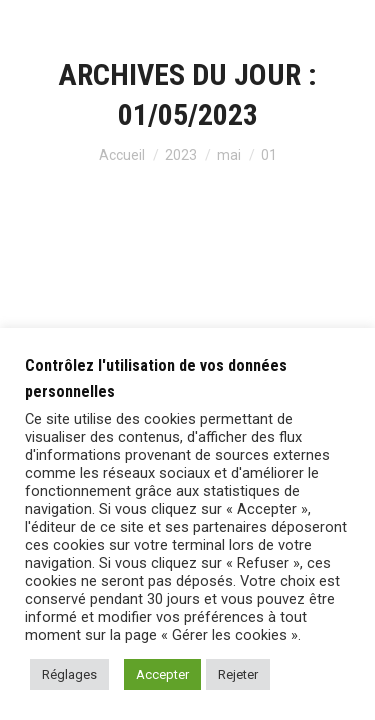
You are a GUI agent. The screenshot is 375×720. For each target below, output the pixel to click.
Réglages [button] (69, 674)
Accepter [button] (162, 674)
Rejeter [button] (238, 674)
